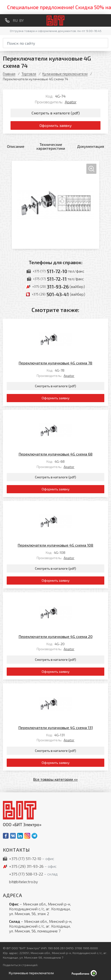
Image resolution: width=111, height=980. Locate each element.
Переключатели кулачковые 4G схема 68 (56, 454)
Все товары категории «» (55, 779)
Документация (91, 146)
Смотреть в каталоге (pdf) (56, 113)
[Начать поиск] (105, 42)
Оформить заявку (56, 125)
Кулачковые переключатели (65, 74)
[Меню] (106, 20)
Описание (16, 146)
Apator (71, 102)
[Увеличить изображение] (55, 205)
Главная (9, 74)
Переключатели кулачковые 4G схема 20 (56, 636)
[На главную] (56, 21)
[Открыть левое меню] (30, 973)
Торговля (29, 74)
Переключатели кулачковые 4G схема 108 (55, 545)
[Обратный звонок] (7, 20)
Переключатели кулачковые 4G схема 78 (55, 363)
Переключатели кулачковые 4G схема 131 (56, 727)
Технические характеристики (51, 146)
